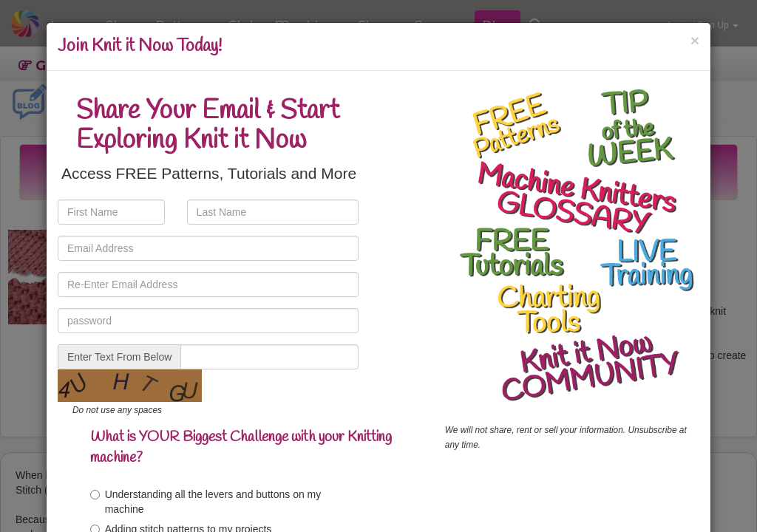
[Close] (695, 40)
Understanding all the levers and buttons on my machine (206, 502)
